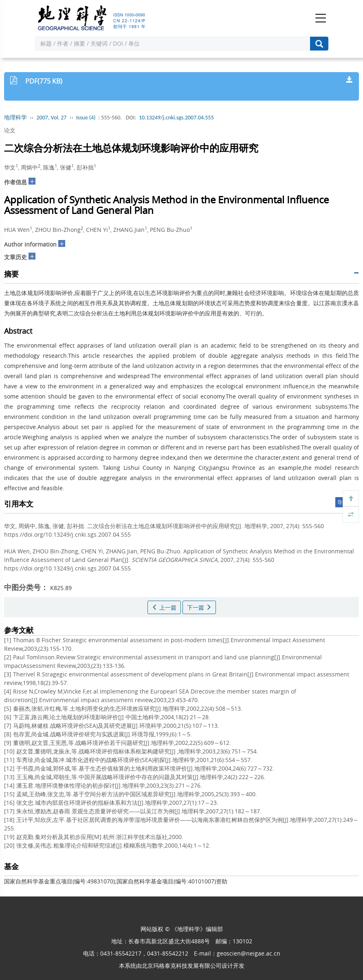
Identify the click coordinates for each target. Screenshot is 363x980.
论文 (10, 130)
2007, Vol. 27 (52, 118)
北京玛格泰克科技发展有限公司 (182, 966)
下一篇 (199, 607)
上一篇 (164, 607)
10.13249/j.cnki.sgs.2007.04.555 (176, 118)
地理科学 (15, 118)
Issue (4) (86, 118)
